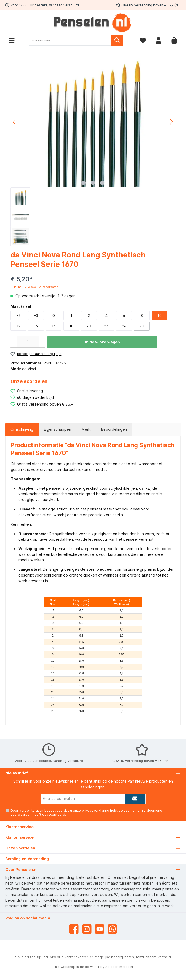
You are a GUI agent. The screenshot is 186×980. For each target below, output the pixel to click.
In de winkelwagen (102, 342)
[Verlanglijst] (143, 41)
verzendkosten (77, 957)
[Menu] (12, 41)
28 (142, 326)
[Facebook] (74, 929)
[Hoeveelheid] (28, 342)
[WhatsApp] (112, 929)
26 (124, 326)
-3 (36, 316)
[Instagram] (87, 929)
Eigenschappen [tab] (57, 429)
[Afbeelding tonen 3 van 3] (102, 183)
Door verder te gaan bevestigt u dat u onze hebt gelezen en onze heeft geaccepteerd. (86, 812)
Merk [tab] (86, 429)
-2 (18, 316)
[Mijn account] (158, 41)
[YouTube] (100, 929)
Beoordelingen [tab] (114, 429)
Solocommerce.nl (119, 967)
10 (160, 316)
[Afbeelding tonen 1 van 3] (83, 183)
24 (106, 326)
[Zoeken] (117, 40)
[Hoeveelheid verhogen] (42, 342)
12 (18, 326)
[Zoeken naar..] (70, 40)
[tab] (22, 429)
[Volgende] (171, 122)
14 (36, 326)
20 (89, 326)
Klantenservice (19, 837)
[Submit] (135, 799)
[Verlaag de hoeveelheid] (14, 342)
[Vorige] (14, 122)
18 (71, 326)
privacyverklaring (95, 811)
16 (54, 326)
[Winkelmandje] (174, 41)
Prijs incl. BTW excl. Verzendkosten (34, 287)
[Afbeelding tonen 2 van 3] (93, 183)
